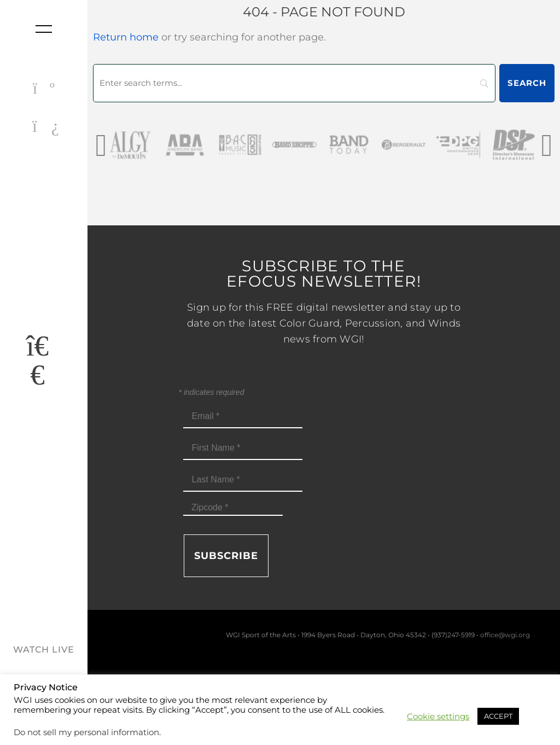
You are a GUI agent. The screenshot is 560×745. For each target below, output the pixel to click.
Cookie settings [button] (438, 717)
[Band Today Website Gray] (375, 145)
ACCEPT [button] (498, 716)
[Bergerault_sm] (429, 145)
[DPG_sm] (484, 145)
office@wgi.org (505, 635)
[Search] (294, 83)
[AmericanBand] (211, 145)
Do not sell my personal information (86, 732)
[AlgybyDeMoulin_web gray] (156, 145)
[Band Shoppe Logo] (320, 145)
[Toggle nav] (44, 29)
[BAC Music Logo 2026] (265, 145)
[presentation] (101, 145)
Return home (126, 37)
